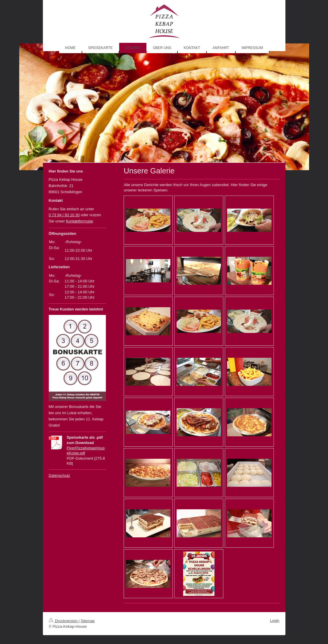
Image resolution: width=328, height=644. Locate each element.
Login (275, 621)
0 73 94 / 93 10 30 (64, 215)
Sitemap (88, 621)
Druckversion (64, 621)
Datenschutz (59, 475)
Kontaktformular (79, 221)
